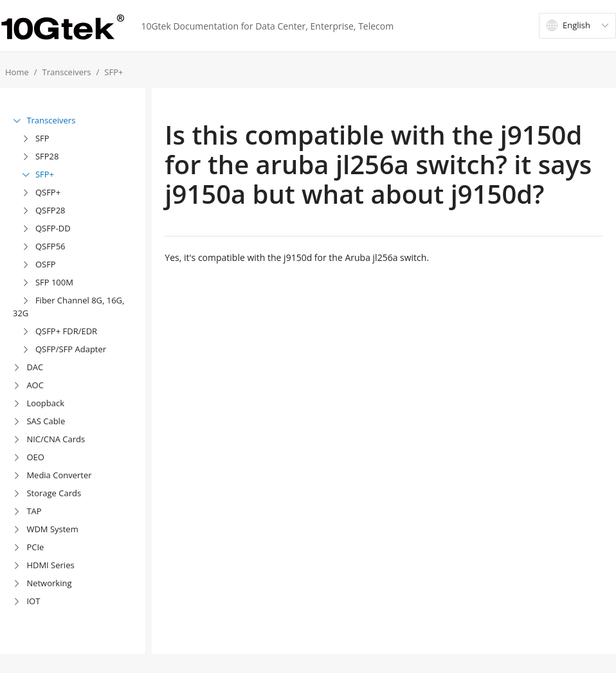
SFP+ (113, 72)
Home (17, 72)
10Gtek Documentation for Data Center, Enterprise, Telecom (267, 26)
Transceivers (67, 72)
